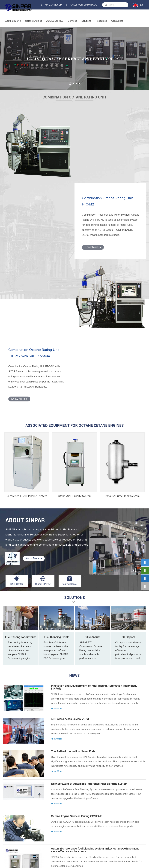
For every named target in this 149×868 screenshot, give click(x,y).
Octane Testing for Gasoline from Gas (74, 763)
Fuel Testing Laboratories (21, 486)
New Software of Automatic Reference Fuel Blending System (89, 632)
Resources (101, 23)
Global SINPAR (43, 432)
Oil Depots (128, 486)
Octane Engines (34, 23)
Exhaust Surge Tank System (122, 344)
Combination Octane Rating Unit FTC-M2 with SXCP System (35, 203)
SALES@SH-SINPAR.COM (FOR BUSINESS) (129, 817)
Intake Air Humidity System (74, 344)
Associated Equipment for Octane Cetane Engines (75, 274)
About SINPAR (13, 23)
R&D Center (17, 432)
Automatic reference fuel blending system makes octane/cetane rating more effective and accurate (95, 698)
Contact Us (117, 23)
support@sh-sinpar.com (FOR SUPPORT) (128, 825)
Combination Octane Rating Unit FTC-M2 (109, 127)
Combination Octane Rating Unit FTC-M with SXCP (51, 817)
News (74, 524)
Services (72, 23)
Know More (92, 171)
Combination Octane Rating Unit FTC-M (49, 811)
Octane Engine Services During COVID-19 (77, 665)
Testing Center (70, 432)
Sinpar (28, 864)
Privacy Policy (137, 864)
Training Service (81, 815)
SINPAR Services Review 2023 (70, 567)
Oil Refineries (92, 486)
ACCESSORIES (55, 23)
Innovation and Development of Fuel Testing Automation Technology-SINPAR (95, 536)
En (142, 5)
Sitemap (122, 864)
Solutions (86, 23)
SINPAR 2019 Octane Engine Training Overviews (81, 730)
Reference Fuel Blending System (27, 344)
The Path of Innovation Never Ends (73, 600)
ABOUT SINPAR (25, 369)
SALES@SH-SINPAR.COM (84, 5)
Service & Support (81, 811)
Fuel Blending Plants (57, 486)
